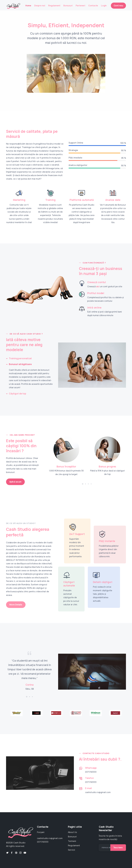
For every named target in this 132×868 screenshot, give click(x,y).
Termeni (72, 841)
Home (28, 6)
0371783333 (91, 772)
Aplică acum (15, 482)
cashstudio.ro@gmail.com (98, 792)
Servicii (71, 850)
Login (104, 6)
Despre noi (40, 6)
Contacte (93, 6)
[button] (83, 484)
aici (98, 286)
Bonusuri (68, 6)
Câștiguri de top (18, 394)
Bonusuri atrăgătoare (20, 364)
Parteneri (80, 6)
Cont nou (118, 6)
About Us (72, 832)
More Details (16, 605)
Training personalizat (20, 358)
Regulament (54, 6)
